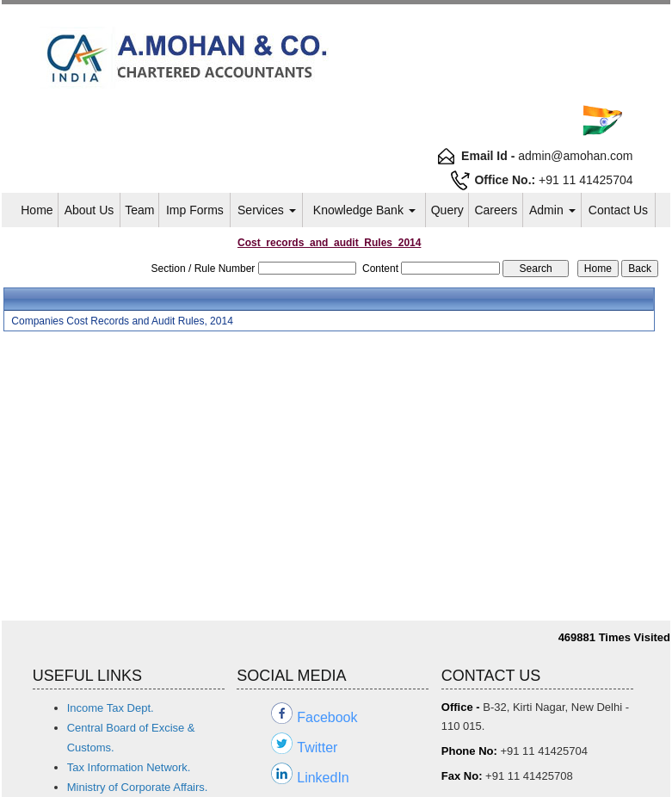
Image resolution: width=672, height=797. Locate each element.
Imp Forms (195, 210)
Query (447, 210)
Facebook (327, 717)
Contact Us (618, 210)
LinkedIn (323, 778)
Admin (552, 210)
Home (37, 210)
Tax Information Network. (129, 767)
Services (267, 210)
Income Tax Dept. (111, 708)
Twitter (317, 748)
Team (139, 210)
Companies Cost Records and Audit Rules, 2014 (122, 321)
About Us (89, 210)
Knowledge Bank (364, 210)
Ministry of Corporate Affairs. (138, 787)
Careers (496, 210)
